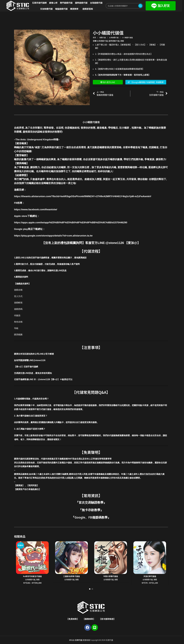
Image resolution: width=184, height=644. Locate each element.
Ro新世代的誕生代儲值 (32, 576)
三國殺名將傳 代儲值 (71, 576)
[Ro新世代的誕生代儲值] (32, 558)
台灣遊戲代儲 (114, 37)
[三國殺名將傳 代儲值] (71, 558)
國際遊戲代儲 (114, 41)
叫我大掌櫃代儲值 (111, 576)
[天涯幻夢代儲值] (150, 558)
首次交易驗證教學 (91, 502)
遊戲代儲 (103, 37)
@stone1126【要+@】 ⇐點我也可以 (55, 379)
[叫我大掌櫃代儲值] (111, 558)
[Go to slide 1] (90, 589)
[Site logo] (18, 6)
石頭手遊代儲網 (31, 367)
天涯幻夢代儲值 (150, 576)
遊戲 (122, 41)
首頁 (95, 37)
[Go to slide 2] (92, 589)
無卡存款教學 (91, 510)
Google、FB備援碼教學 (91, 517)
